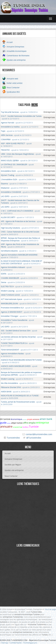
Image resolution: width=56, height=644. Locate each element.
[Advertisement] (28, 515)
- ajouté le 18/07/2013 (14, 207)
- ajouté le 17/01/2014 (19, 316)
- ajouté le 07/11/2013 (19, 350)
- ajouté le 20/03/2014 (17, 286)
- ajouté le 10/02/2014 (15, 150)
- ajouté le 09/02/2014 (19, 303)
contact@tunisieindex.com (39, 434)
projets (30, 419)
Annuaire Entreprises (13, 459)
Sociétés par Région (13, 465)
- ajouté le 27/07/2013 (14, 188)
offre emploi (29, 423)
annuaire (6, 426)
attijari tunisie (17, 423)
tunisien (9, 423)
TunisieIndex (13, 438)
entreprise (43, 423)
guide (3, 423)
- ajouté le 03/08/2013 (21, 374)
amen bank (46, 419)
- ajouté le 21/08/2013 (14, 184)
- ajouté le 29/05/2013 (20, 239)
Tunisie (34, 427)
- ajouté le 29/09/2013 (17, 175)
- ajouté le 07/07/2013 (20, 228)
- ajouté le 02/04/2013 (22, 262)
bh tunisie (5, 419)
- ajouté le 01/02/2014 (21, 312)
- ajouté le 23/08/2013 (18, 179)
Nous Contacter (11, 476)
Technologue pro (30, 643)
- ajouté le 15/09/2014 (19, 112)
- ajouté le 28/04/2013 (15, 392)
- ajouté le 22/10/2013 (17, 123)
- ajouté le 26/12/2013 (14, 327)
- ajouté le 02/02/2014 (22, 308)
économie (25, 420)
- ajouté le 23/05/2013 (20, 387)
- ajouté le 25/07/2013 (14, 196)
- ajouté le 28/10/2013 (19, 160)
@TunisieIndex (34, 438)
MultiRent (25, 427)
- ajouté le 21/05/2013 (19, 251)
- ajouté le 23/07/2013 (20, 202)
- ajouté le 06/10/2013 (18, 171)
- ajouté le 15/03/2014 (17, 291)
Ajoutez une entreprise (14, 470)
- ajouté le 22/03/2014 (13, 274)
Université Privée (17, 427)
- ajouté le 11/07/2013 (17, 217)
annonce (36, 419)
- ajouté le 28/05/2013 (19, 383)
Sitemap (4, 643)
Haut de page (50, 609)
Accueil (8, 453)
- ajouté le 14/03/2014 (20, 295)
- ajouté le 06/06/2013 (17, 379)
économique (16, 419)
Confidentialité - (16, 643)
